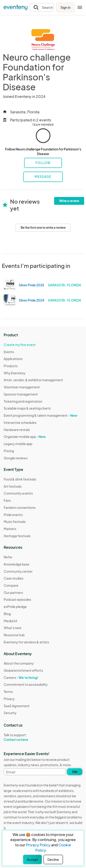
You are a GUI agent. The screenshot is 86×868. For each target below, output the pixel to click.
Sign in (65, 7)
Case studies (14, 578)
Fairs (7, 500)
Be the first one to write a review (43, 228)
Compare (11, 585)
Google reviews (16, 458)
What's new (13, 628)
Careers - (21, 677)
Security (10, 713)
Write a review (69, 201)
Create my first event (20, 345)
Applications (13, 359)
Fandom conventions (20, 507)
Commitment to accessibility (26, 684)
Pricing (9, 451)
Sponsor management (21, 394)
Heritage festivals (17, 536)
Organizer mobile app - (25, 437)
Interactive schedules (20, 422)
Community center (18, 571)
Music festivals (15, 522)
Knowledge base (17, 564)
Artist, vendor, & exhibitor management (33, 380)
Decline (53, 859)
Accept (32, 859)
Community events (18, 493)
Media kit (11, 621)
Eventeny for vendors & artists (26, 642)
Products (11, 366)
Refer (8, 557)
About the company (19, 663)
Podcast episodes (17, 599)
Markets (10, 529)
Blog (7, 614)
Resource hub (14, 635)
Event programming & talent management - (40, 415)
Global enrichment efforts (23, 670)
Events (9, 352)
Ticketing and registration (23, 401)
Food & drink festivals (20, 479)
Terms (8, 692)
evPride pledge (15, 607)
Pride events (13, 515)
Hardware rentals (17, 430)
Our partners (13, 592)
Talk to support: (26, 737)
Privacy (9, 699)
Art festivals (13, 486)
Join (75, 772)
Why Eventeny (15, 373)
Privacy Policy (38, 845)
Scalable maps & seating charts (27, 408)
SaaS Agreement (17, 706)
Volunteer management (22, 387)
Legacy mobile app (18, 444)
